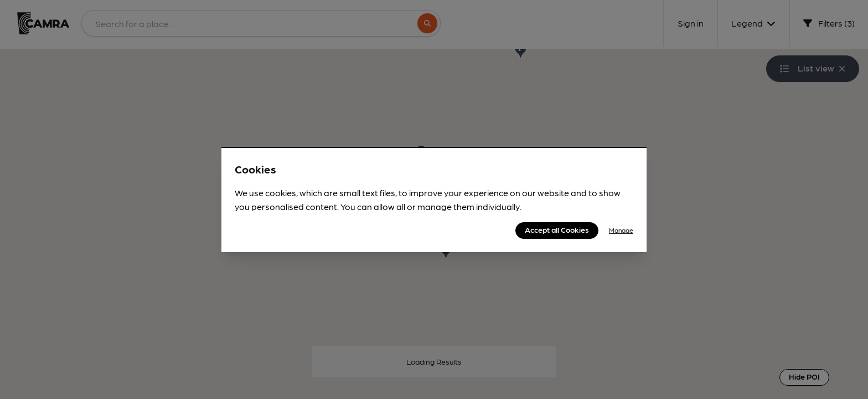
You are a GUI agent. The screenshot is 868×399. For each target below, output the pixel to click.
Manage (621, 230)
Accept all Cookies (557, 229)
